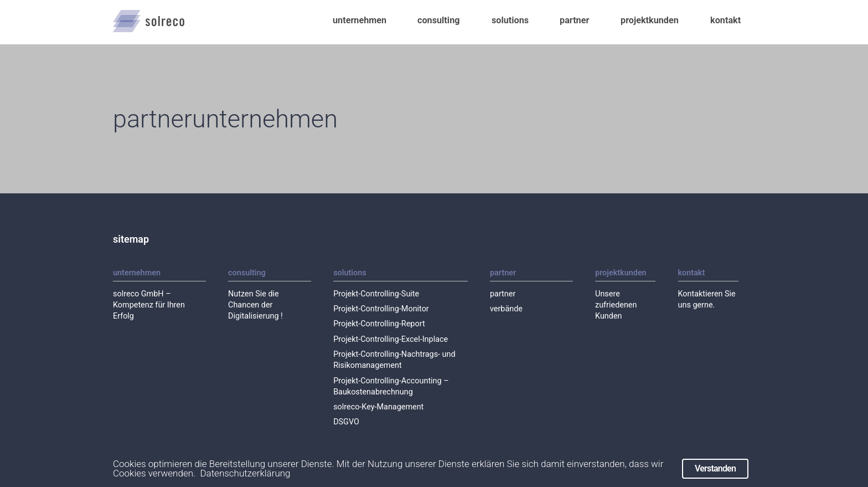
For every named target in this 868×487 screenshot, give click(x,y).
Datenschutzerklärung (245, 479)
